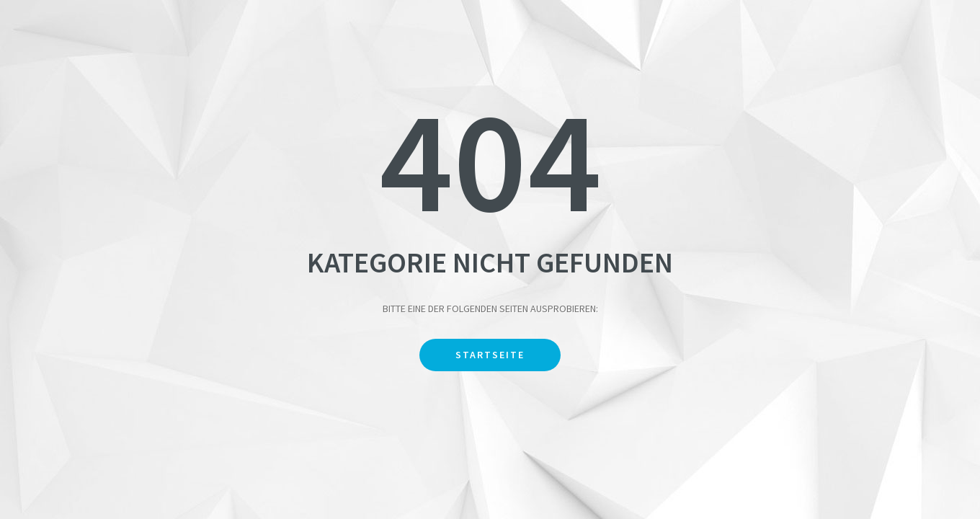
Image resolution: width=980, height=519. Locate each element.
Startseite (490, 355)
